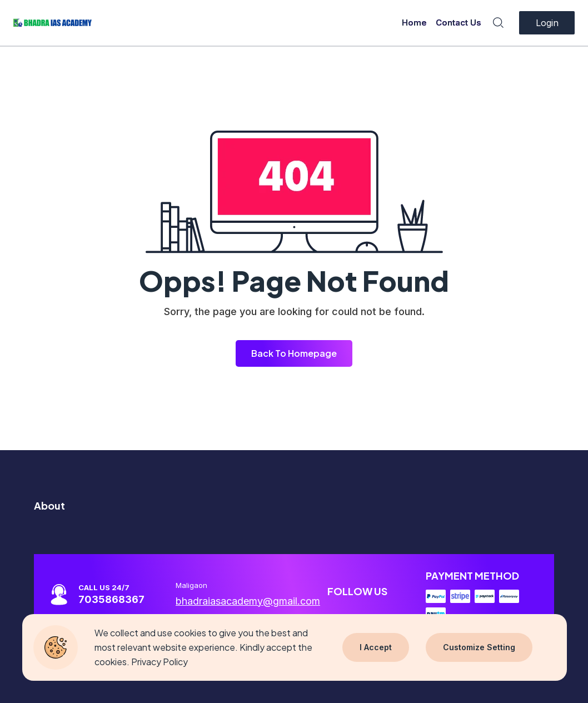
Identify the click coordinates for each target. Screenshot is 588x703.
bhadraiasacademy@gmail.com (248, 601)
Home (414, 23)
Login (547, 23)
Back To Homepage (294, 353)
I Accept (376, 647)
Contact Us (459, 23)
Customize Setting (479, 647)
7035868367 (111, 599)
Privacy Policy (160, 662)
